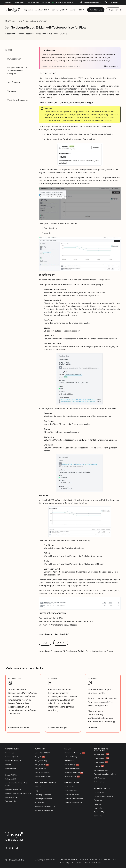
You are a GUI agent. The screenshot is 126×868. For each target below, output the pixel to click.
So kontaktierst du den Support (100, 651)
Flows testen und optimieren (36, 21)
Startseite (9, 2)
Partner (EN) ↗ (47, 2)
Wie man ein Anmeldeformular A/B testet (58, 625)
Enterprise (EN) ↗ (33, 2)
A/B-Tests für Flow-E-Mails (102, 120)
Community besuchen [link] (19, 728)
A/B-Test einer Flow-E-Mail (51, 618)
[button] (80, 154)
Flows (20, 21)
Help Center (20, 2)
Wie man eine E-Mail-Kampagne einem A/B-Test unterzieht (66, 621)
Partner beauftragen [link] (58, 728)
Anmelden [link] (93, 728)
